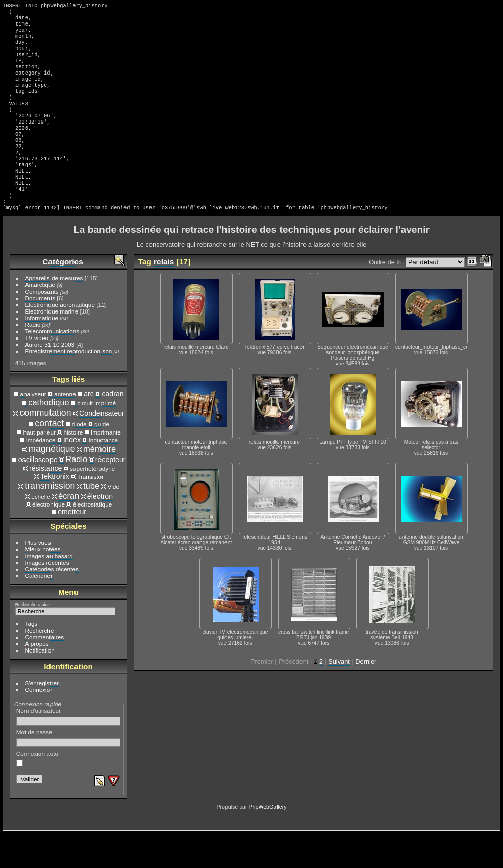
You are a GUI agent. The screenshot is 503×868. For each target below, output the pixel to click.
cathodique (49, 437)
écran (69, 531)
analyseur (33, 429)
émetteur (72, 546)
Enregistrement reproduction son (69, 386)
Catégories (62, 296)
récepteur (111, 494)
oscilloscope (38, 494)
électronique (48, 539)
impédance (41, 475)
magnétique (52, 484)
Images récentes (47, 597)
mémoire (99, 484)
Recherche (40, 665)
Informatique (42, 353)
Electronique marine (52, 346)
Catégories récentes (52, 604)
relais (164, 296)
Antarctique (40, 319)
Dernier (366, 696)
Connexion (39, 724)
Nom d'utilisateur (69, 751)
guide (102, 459)
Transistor (90, 511)
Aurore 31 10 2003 (50, 379)
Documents (40, 333)
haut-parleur (39, 467)
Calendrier (39, 610)
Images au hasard (49, 590)
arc (89, 428)
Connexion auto (37, 793)
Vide (114, 521)
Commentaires (45, 672)
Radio (33, 359)
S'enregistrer (42, 718)
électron (100, 531)
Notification (40, 685)
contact (49, 458)
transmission (50, 520)
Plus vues (38, 577)
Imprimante (106, 467)
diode (79, 459)
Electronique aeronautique (60, 339)
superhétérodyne (92, 503)
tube (91, 520)
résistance (45, 503)
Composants (42, 326)
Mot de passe (69, 773)
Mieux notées (43, 584)
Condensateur (102, 448)
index (72, 474)
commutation (45, 447)
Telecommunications (52, 366)
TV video (37, 372)
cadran (112, 428)
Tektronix (55, 511)
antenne (65, 429)
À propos (37, 678)
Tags (31, 658)
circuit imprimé (96, 438)
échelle (41, 531)
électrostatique (93, 539)
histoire (73, 467)
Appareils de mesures (54, 313)
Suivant (339, 696)
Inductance (104, 475)
